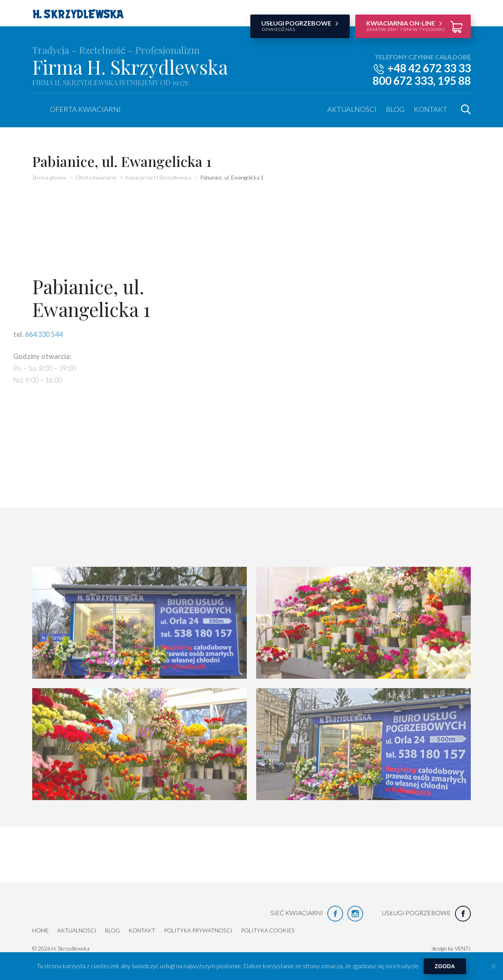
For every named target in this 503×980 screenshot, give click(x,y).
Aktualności (352, 109)
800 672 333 (403, 81)
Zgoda (445, 966)
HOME (40, 930)
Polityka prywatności (198, 930)
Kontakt (430, 109)
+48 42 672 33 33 (429, 68)
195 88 (454, 81)
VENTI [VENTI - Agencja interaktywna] (463, 948)
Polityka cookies (268, 930)
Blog (395, 109)
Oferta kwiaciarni (85, 109)
